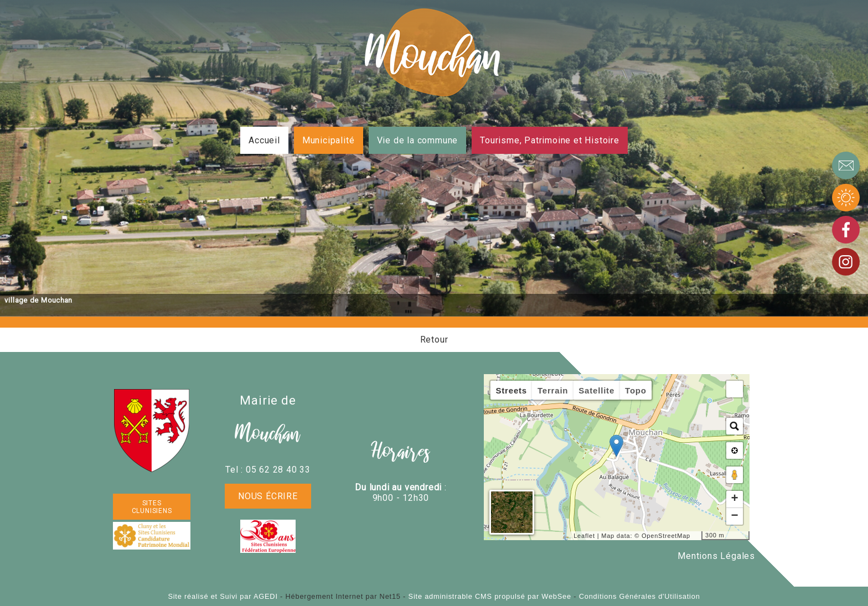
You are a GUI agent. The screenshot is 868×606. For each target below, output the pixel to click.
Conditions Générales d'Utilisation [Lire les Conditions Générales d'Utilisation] (640, 596)
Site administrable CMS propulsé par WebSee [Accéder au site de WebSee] (490, 596)
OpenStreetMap (666, 536)
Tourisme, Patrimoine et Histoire (550, 140)
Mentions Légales (716, 556)
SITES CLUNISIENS (152, 507)
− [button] (735, 516)
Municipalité (329, 140)
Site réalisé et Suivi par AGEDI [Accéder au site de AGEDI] (223, 596)
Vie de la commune (418, 140)
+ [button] (735, 499)
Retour (434, 340)
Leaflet (584, 536)
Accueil (264, 140)
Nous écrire (268, 496)
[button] (735, 389)
